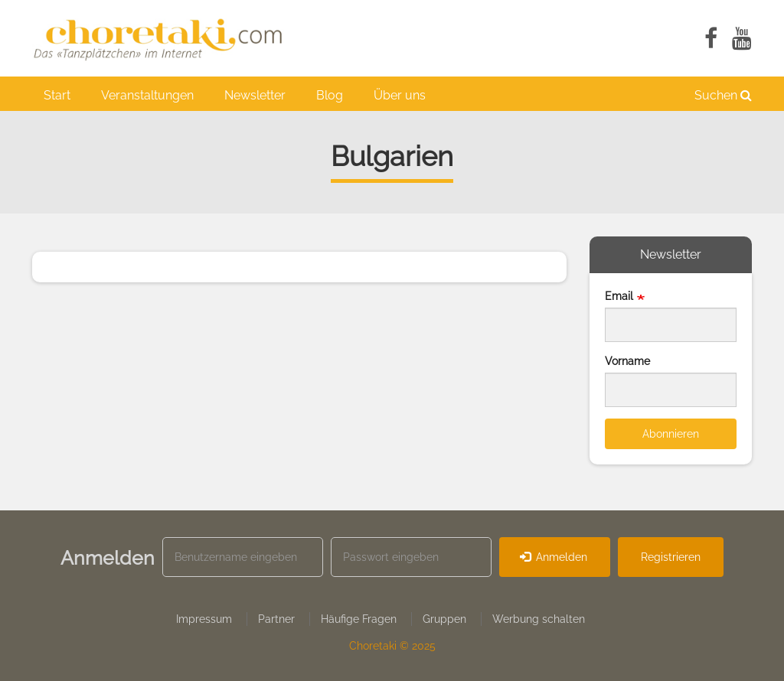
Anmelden (554, 557)
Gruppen (444, 619)
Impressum (204, 619)
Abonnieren (671, 434)
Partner (276, 619)
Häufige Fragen (359, 619)
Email (619, 296)
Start (57, 95)
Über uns (400, 95)
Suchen (723, 95)
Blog (330, 95)
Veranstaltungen (147, 95)
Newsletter (255, 95)
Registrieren (671, 557)
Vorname (627, 361)
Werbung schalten (539, 619)
